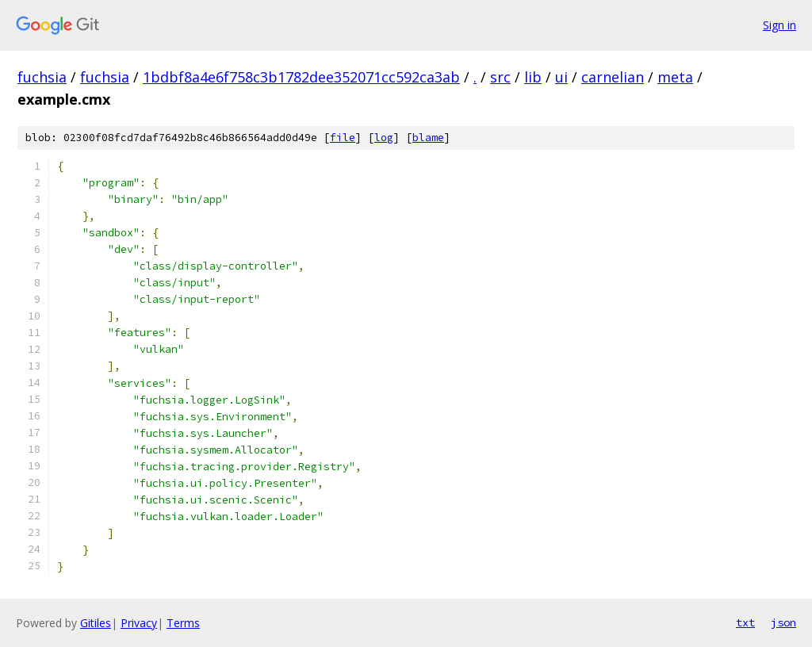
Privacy (139, 623)
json (783, 622)
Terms (183, 623)
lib (533, 77)
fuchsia (42, 77)
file (343, 138)
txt (745, 622)
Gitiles (96, 623)
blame (428, 138)
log (384, 138)
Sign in (779, 25)
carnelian (613, 77)
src (500, 77)
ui (561, 77)
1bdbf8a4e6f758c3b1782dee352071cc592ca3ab (301, 77)
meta (675, 77)
